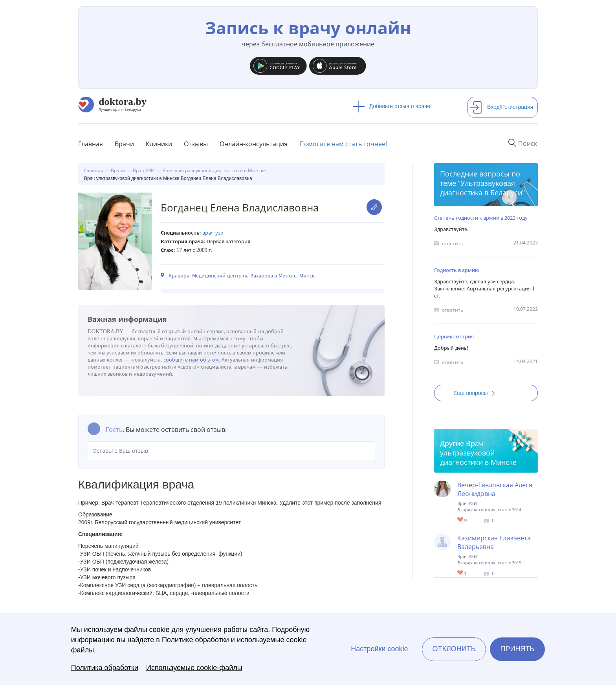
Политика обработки (105, 668)
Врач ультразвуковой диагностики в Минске (478, 453)
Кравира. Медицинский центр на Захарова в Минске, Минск (242, 276)
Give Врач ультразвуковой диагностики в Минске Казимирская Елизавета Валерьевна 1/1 (461, 573)
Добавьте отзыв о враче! (392, 106)
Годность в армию (457, 270)
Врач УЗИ (213, 233)
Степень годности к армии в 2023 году (481, 218)
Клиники (159, 144)
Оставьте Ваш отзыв (231, 451)
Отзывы (196, 144)
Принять (518, 649)
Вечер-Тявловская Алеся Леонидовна (495, 489)
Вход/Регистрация (501, 107)
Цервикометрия (454, 336)
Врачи (124, 144)
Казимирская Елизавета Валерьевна (494, 542)
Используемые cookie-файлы (194, 668)
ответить (453, 243)
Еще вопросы (477, 393)
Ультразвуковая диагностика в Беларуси (481, 188)
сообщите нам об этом (191, 360)
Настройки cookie (379, 649)
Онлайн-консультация (254, 144)
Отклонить (454, 649)
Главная (91, 144)
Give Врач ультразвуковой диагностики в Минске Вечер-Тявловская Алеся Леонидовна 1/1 (461, 520)
